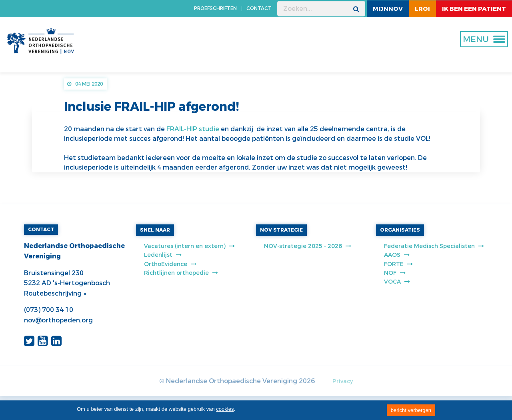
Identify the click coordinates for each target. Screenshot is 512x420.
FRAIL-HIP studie (193, 129)
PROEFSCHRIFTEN (215, 8)
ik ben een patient (474, 9)
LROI (422, 9)
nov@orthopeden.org (58, 320)
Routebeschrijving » (55, 293)
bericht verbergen (411, 410)
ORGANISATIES (400, 230)
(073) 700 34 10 (49, 310)
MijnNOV (388, 9)
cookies (225, 409)
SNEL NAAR (155, 230)
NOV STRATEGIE (281, 230)
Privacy (343, 381)
